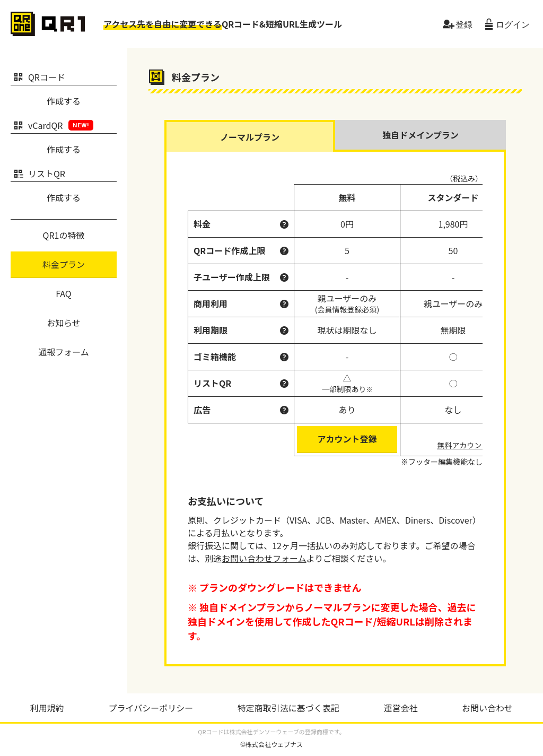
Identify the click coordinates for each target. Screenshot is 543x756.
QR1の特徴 (64, 235)
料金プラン (64, 264)
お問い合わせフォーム (264, 558)
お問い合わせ (487, 708)
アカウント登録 (347, 439)
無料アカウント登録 (470, 445)
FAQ (64, 293)
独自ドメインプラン (421, 135)
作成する (64, 101)
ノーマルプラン (250, 137)
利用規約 (47, 708)
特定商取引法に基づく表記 (288, 708)
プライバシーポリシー (151, 708)
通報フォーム (64, 352)
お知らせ (64, 323)
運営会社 (400, 708)
